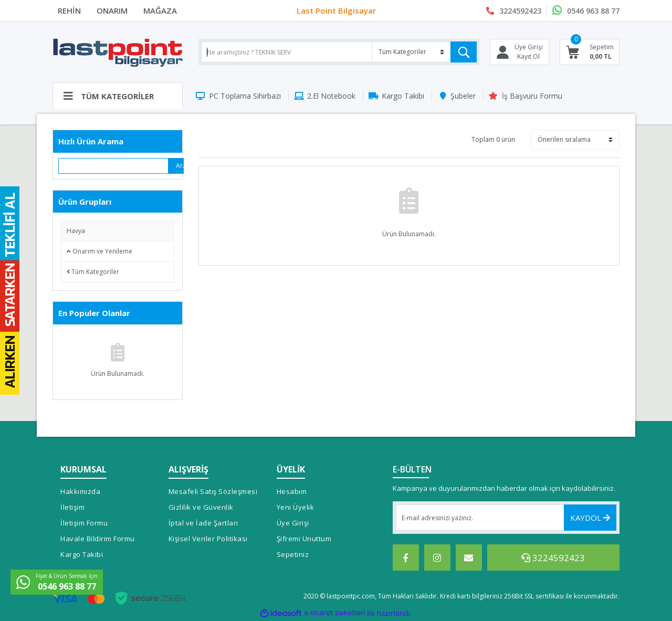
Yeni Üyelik (296, 507)
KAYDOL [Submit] (590, 518)
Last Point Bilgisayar (336, 10)
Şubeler (463, 96)
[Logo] (118, 52)
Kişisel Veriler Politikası (208, 539)
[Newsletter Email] (506, 518)
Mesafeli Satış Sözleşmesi (213, 491)
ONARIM (112, 10)
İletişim (72, 507)
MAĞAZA (160, 10)
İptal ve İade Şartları (203, 523)
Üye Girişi (293, 523)
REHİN (69, 10)
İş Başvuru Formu (532, 96)
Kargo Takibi (403, 96)
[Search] (339, 52)
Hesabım (292, 491)
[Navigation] (118, 96)
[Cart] (590, 52)
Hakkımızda (80, 491)
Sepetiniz (293, 554)
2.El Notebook (331, 96)
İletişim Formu (84, 523)
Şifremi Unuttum (304, 539)
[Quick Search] (114, 166)
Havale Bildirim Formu (98, 539)
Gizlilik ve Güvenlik (201, 507)
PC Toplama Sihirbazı (245, 96)
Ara (180, 166)
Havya (76, 231)
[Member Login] (519, 52)
